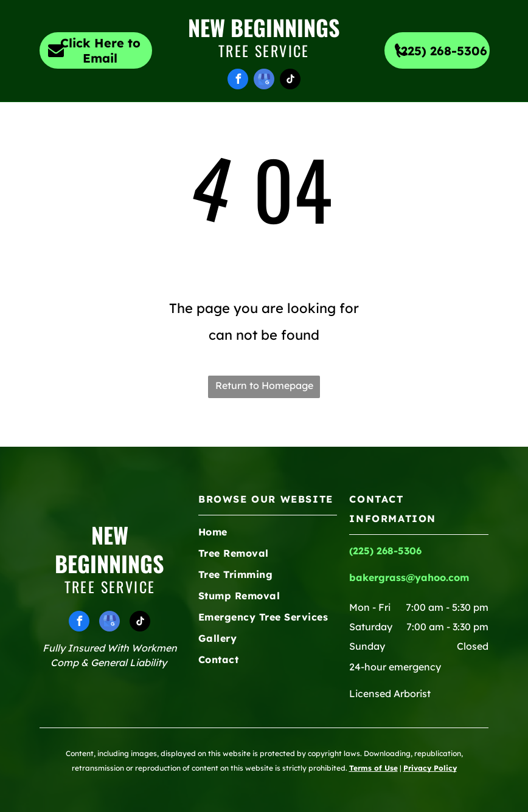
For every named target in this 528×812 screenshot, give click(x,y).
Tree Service (264, 50)
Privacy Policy (430, 768)
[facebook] (238, 81)
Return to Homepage (264, 385)
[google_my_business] (264, 81)
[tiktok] (290, 81)
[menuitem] (123, 124)
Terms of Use (373, 768)
